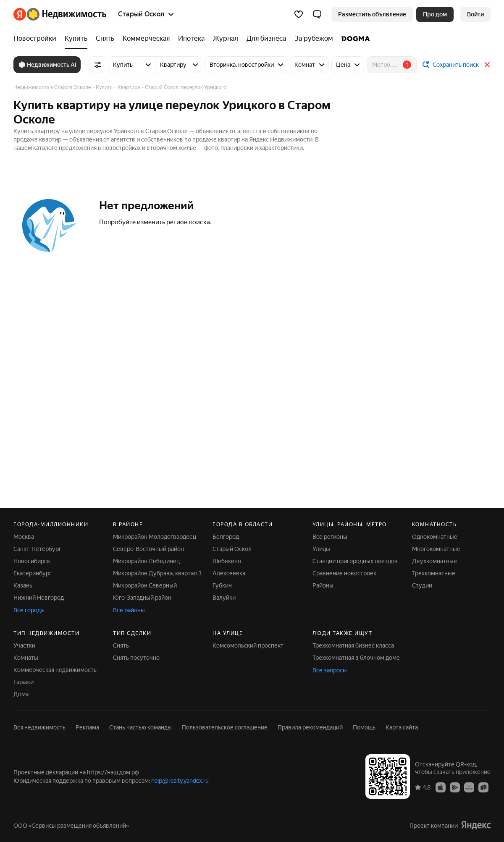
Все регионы (330, 537)
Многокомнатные (436, 549)
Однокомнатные (435, 537)
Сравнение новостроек (344, 573)
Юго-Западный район (142, 598)
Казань (23, 585)
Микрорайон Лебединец (146, 561)
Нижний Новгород (39, 598)
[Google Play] (455, 787)
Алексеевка (229, 573)
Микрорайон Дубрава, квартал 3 (157, 573)
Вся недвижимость (39, 727)
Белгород (226, 537)
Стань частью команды (140, 727)
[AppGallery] (469, 787)
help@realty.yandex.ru (180, 781)
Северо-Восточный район (148, 549)
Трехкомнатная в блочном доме (356, 658)
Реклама (87, 727)
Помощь (364, 727)
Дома (21, 694)
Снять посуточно (136, 658)
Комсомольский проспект (248, 645)
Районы (323, 585)
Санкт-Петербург (37, 549)
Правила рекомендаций (310, 727)
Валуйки (224, 598)
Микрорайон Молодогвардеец (155, 537)
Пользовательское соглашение (225, 727)
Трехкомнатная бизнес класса (353, 645)
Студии (422, 585)
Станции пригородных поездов (355, 561)
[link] (475, 14)
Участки (24, 645)
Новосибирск (32, 561)
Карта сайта (402, 727)
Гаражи (24, 682)
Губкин (222, 585)
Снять (121, 645)
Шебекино (227, 561)
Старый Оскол (232, 549)
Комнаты (26, 658)
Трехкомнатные (434, 573)
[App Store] (441, 787)
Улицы (321, 549)
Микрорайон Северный (145, 585)
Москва (24, 537)
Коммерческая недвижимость (55, 670)
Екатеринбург (33, 573)
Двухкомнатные (434, 561)
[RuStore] (483, 787)
